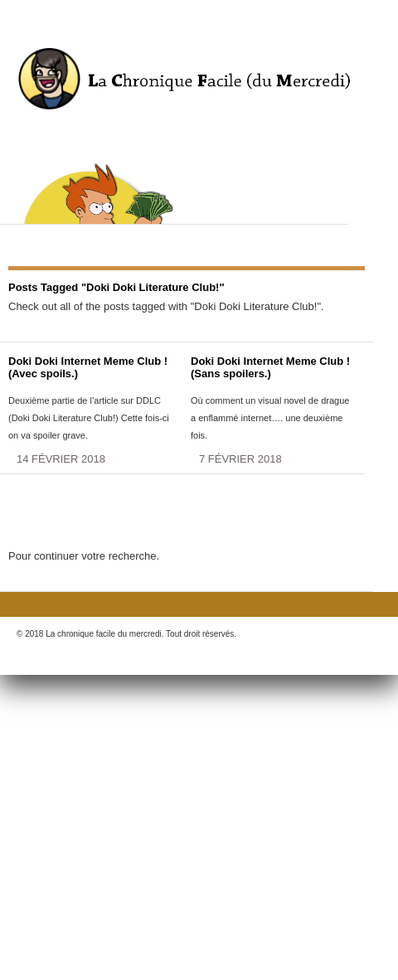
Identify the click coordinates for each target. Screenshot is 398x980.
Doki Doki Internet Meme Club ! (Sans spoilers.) (270, 367)
